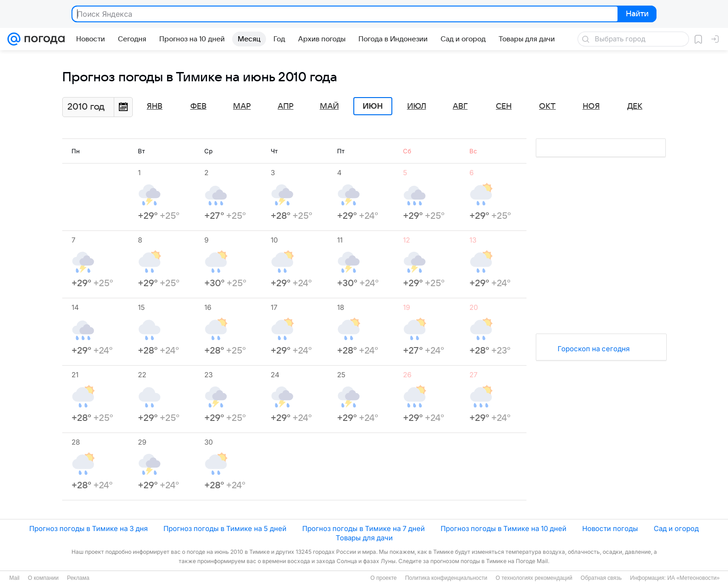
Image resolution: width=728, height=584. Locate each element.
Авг (460, 106)
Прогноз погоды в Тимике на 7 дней (364, 528)
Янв (155, 106)
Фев (198, 106)
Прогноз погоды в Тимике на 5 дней (225, 528)
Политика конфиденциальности (446, 578)
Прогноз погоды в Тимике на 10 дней (504, 528)
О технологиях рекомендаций (534, 578)
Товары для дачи (364, 538)
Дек (635, 106)
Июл (417, 106)
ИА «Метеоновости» (693, 578)
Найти (636, 14)
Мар (242, 106)
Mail (14, 578)
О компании (43, 578)
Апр (286, 106)
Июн (373, 106)
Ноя (591, 106)
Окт (547, 106)
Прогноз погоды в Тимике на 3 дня (88, 528)
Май (329, 106)
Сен (504, 106)
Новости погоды (610, 528)
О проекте (384, 578)
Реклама (78, 578)
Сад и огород (676, 528)
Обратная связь (601, 578)
